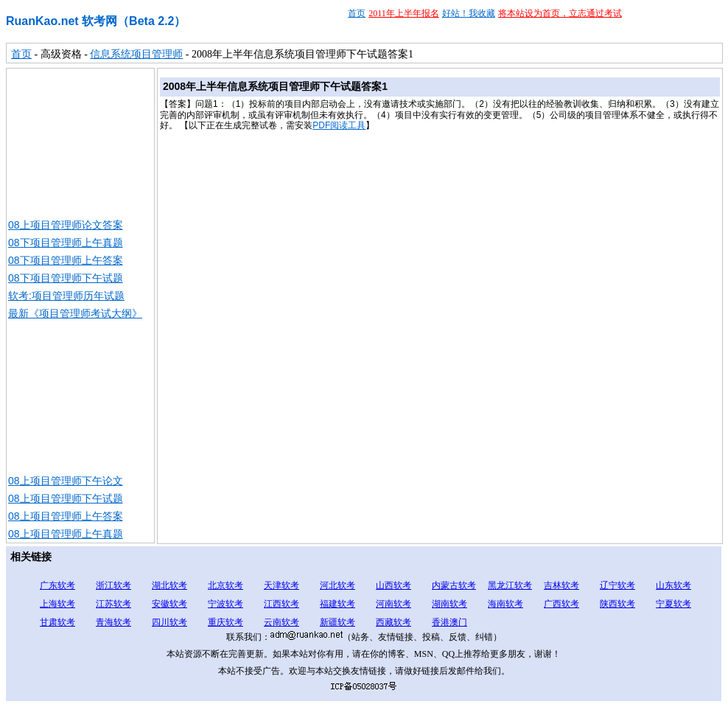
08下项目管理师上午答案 (66, 260)
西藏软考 (393, 622)
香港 (441, 622)
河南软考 (393, 604)
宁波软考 (225, 604)
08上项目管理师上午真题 (66, 534)
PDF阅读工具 (339, 125)
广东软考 (57, 585)
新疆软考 (337, 622)
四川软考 (169, 622)
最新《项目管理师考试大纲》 (75, 313)
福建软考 (337, 604)
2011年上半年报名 (404, 13)
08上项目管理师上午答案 (66, 516)
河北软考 (337, 585)
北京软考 (225, 585)
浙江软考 (113, 585)
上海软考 (57, 604)
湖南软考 (449, 604)
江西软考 (281, 604)
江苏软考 (113, 604)
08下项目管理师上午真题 (66, 243)
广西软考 (561, 604)
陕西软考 (617, 604)
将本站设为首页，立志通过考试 (560, 13)
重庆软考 (225, 622)
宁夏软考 (673, 604)
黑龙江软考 (510, 585)
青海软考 (113, 622)
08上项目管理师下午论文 (66, 481)
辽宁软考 (617, 585)
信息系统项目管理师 (136, 54)
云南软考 (281, 622)
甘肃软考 (57, 622)
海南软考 (505, 604)
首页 (357, 13)
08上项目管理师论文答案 (66, 225)
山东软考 (673, 585)
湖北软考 (169, 585)
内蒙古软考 (454, 585)
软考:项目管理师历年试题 (66, 296)
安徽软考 (169, 604)
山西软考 (393, 585)
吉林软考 (561, 585)
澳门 (458, 622)
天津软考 (281, 585)
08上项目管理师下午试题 (66, 498)
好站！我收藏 (469, 13)
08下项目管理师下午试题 (66, 278)
